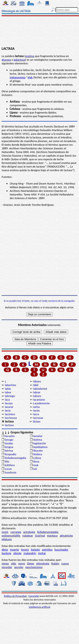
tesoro (25, 550)
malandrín (30, 553)
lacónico (10, 414)
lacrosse (38, 418)
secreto (19, 567)
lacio (8, 411)
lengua (9, 447)
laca (7, 400)
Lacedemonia (41, 403)
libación (38, 451)
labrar (37, 392)
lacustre (10, 436)
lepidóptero (40, 447)
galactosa (19, 60)
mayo (22, 563)
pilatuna (7, 539)
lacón (36, 411)
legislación (39, 443)
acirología (29, 532)
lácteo (37, 421)
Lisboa (37, 458)
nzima (31, 56)
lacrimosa (11, 418)
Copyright (34, 596)
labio (8, 389)
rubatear (28, 536)
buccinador (61, 550)
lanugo (9, 440)
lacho (36, 407)
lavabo (9, 443)
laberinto (10, 385)
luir (35, 469)
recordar (7, 567)
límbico (38, 454)
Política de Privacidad (15, 596)
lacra (36, 414)
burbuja (6, 553)
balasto (35, 550)
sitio (14, 563)
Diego (31, 563)
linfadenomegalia (15, 458)
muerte (14, 550)
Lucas (8, 469)
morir (5, 532)
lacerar (9, 407)
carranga (16, 532)
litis (7, 462)
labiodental (40, 389)
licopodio (11, 454)
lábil (36, 385)
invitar (42, 553)
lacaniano (39, 400)
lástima (38, 440)
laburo (37, 396)
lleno (36, 462)
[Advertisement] (40, 32)
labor (8, 392)
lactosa (9, 425)
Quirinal (40, 536)
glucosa (6, 60)
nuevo (65, 563)
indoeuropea (18, 77)
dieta (5, 550)
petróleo (47, 550)
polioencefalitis (11, 536)
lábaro (37, 381)
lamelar (38, 436)
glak (30, 77)
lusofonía (11, 472)
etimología (43, 563)
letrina (9, 451)
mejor (5, 563)
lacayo (9, 403)
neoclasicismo (34, 567)
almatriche (66, 536)
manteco (52, 536)
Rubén (55, 563)
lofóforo (10, 465)
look (36, 465)
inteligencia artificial (40, 607)
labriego (10, 396)
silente (17, 553)
